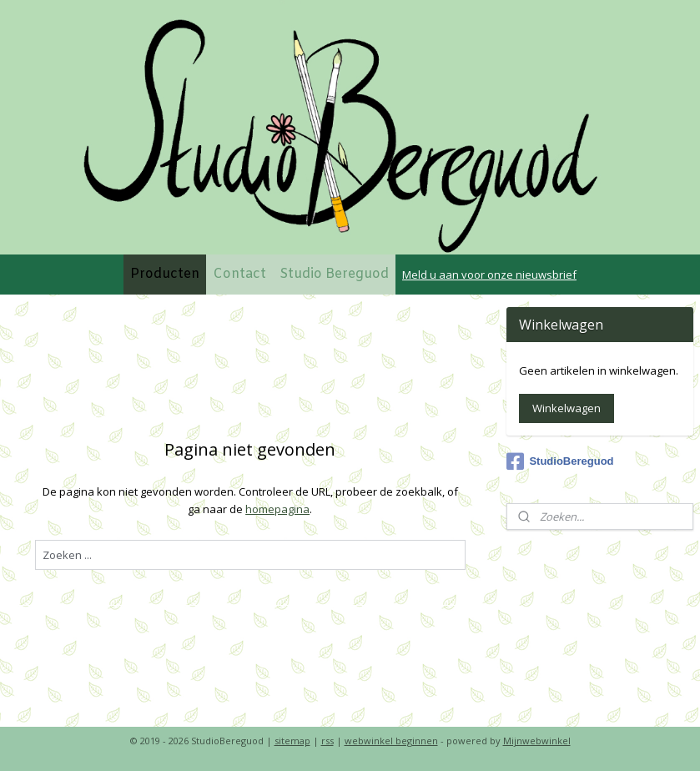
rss (327, 741)
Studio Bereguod (334, 274)
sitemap (292, 741)
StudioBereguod (560, 461)
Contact (239, 274)
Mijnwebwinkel (537, 741)
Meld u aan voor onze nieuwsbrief (489, 275)
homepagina (277, 509)
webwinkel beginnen (391, 741)
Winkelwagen (567, 408)
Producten (165, 274)
